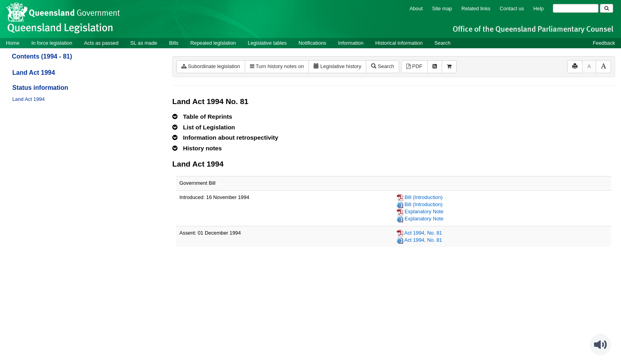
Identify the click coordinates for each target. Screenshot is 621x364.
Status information (40, 88)
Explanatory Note (424, 211)
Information (351, 43)
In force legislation (52, 43)
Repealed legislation (213, 43)
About (416, 9)
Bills (174, 43)
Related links (476, 9)
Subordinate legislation (211, 66)
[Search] (576, 8)
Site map (442, 9)
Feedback (604, 43)
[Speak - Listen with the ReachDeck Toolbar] (600, 345)
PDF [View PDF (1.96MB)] (414, 66)
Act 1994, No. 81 (423, 233)
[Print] (575, 67)
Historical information (399, 43)
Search (443, 43)
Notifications (312, 43)
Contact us (512, 9)
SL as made (144, 43)
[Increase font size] (603, 67)
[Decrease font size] (589, 67)
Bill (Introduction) (424, 197)
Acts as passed (101, 43)
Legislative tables (267, 43)
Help (539, 9)
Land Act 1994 (34, 73)
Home (13, 43)
